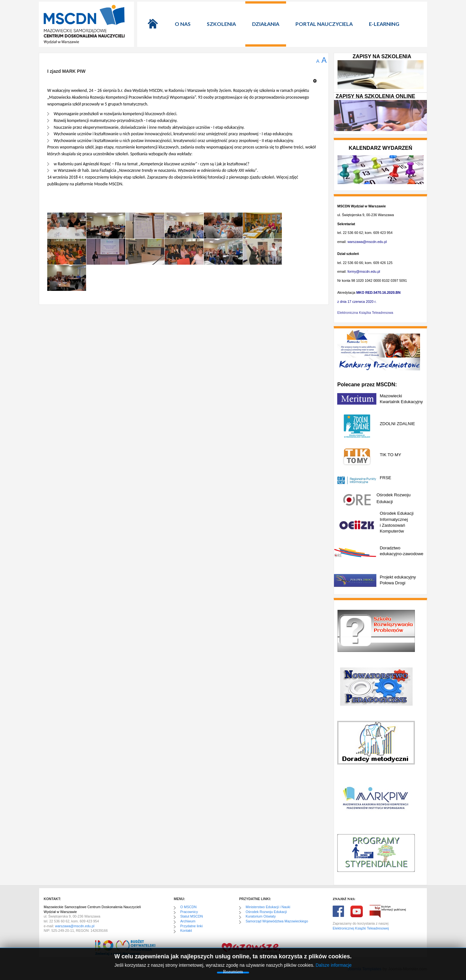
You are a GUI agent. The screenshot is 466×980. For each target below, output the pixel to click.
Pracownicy (189, 912)
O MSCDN (188, 907)
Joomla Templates (365, 969)
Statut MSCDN (192, 916)
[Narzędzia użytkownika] (317, 78)
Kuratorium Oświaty (261, 916)
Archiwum (188, 921)
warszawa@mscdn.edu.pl (367, 242)
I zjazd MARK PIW (66, 71)
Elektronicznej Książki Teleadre (356, 928)
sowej (385, 928)
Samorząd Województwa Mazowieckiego (277, 921)
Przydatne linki (191, 926)
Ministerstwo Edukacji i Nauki (268, 907)
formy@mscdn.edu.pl (364, 271)
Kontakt (186, 930)
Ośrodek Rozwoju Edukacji (266, 912)
